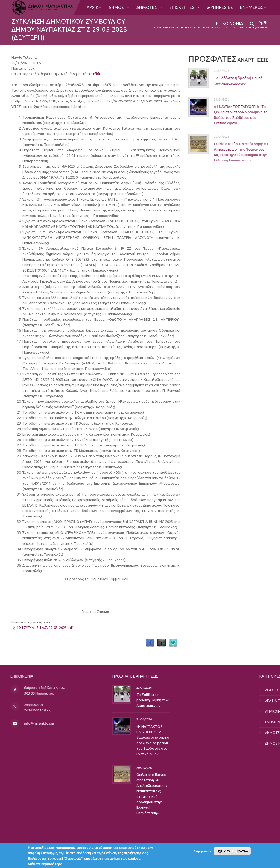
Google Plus (162, 643)
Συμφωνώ (202, 852)
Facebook (150, 643)
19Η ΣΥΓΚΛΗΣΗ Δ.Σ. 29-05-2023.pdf (45, 628)
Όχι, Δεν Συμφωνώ (232, 852)
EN (264, 24)
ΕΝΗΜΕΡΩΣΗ (253, 7)
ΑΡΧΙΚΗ (93, 7)
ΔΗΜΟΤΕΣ (147, 7)
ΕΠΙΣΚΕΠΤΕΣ (182, 7)
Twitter (173, 643)
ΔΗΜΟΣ (116, 7)
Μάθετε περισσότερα (45, 865)
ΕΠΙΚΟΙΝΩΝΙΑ (229, 24)
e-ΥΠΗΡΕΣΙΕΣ (220, 7)
